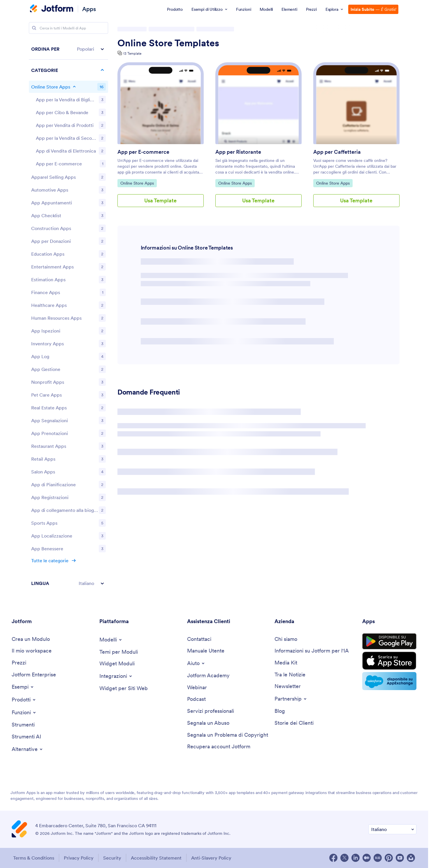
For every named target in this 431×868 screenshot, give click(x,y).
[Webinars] (197, 688)
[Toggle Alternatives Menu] (28, 749)
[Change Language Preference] (392, 829)
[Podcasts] (196, 699)
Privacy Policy (79, 858)
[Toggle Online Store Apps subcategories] (74, 87)
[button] (68, 49)
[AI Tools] (26, 737)
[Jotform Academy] (208, 676)
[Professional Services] (211, 711)
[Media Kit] (286, 663)
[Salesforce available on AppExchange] (389, 681)
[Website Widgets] (124, 688)
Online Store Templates (168, 43)
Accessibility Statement (156, 858)
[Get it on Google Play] (389, 641)
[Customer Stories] (294, 723)
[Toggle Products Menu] (24, 700)
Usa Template (160, 200)
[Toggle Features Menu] (24, 713)
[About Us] (286, 639)
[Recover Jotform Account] (219, 747)
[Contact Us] (199, 639)
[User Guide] (206, 651)
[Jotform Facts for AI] (312, 651)
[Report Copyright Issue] (228, 735)
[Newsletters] (288, 686)
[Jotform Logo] (52, 9)
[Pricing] (19, 663)
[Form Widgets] (117, 664)
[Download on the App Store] (389, 661)
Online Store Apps (137, 183)
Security (112, 858)
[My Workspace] (32, 651)
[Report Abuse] (208, 723)
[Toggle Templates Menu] (111, 640)
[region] (68, 316)
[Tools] (23, 725)
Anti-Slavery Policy (211, 858)
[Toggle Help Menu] (196, 663)
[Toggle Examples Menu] (23, 687)
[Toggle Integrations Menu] (116, 676)
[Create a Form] (31, 639)
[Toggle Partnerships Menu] (291, 699)
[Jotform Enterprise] (34, 675)
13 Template (132, 53)
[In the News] (290, 675)
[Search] (34, 28)
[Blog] (280, 711)
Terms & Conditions (34, 858)
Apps (89, 9)
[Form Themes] (119, 652)
